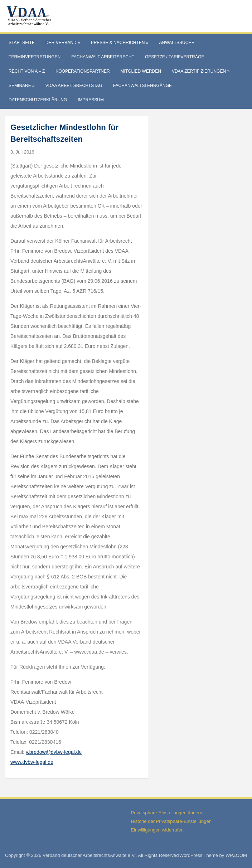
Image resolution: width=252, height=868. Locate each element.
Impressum (91, 100)
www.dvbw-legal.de (32, 762)
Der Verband (63, 43)
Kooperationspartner (83, 71)
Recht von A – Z (27, 71)
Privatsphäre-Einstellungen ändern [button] (167, 813)
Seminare (22, 86)
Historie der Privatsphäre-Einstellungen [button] (171, 821)
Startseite (22, 43)
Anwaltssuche (177, 43)
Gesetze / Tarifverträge (175, 57)
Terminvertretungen (35, 57)
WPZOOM (236, 855)
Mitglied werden (141, 71)
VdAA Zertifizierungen (201, 71)
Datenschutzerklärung (38, 100)
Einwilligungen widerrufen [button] (157, 830)
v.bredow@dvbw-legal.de (54, 752)
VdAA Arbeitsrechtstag (74, 86)
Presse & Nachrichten (120, 43)
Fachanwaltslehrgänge (142, 86)
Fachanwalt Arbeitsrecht (103, 57)
